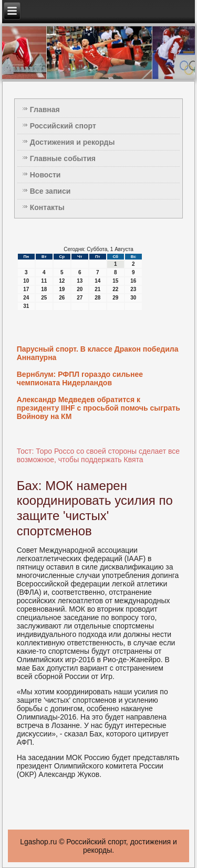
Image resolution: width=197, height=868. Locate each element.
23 (133, 289)
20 (80, 289)
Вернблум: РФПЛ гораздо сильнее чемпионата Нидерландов (80, 378)
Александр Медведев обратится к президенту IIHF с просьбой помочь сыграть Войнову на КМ (98, 408)
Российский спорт (63, 126)
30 (133, 298)
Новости (45, 175)
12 (62, 281)
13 (80, 281)
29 (115, 298)
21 (97, 289)
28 (97, 298)
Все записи (50, 191)
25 (44, 298)
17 (26, 289)
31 (26, 306)
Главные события (63, 158)
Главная (45, 109)
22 (115, 289)
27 (80, 298)
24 (26, 298)
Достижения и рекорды (72, 142)
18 (44, 289)
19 (62, 289)
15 (115, 281)
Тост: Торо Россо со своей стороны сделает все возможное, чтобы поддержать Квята (98, 455)
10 (26, 281)
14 (97, 281)
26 (62, 298)
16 (133, 281)
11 (44, 281)
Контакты (47, 207)
